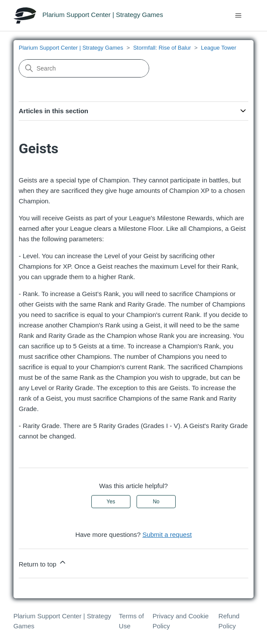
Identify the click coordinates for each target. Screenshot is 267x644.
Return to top (43, 563)
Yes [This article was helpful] (111, 502)
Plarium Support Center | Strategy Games (71, 48)
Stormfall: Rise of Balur (162, 48)
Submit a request (167, 534)
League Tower (219, 48)
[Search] (84, 68)
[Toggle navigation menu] (238, 16)
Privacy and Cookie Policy (181, 621)
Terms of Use (131, 621)
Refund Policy (229, 621)
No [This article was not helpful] (156, 502)
